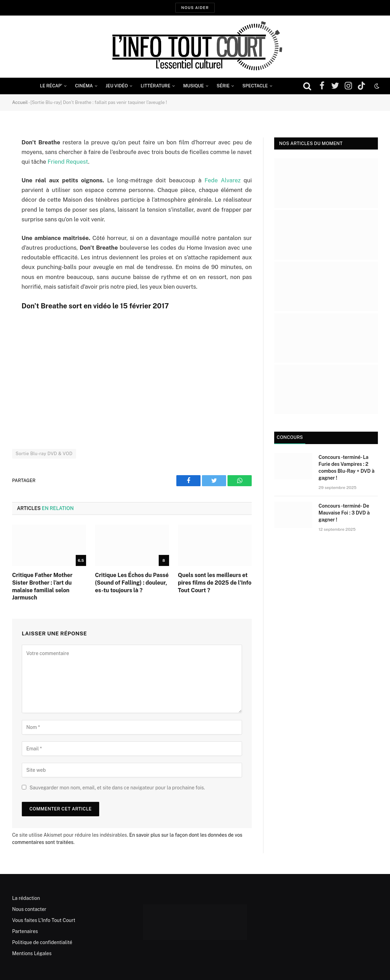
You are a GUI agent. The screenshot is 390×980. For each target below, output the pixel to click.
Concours (290, 437)
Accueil (20, 102)
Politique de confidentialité (42, 942)
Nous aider (195, 8)
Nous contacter (29, 909)
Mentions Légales (32, 953)
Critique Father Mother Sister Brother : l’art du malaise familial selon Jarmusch (42, 586)
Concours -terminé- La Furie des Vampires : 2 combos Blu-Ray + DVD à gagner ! (346, 468)
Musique (194, 86)
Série (223, 86)
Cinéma (84, 86)
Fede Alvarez (223, 180)
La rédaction (26, 898)
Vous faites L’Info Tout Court (44, 920)
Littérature (156, 86)
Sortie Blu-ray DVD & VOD (44, 454)
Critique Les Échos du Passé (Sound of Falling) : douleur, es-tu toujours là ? (132, 583)
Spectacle (255, 86)
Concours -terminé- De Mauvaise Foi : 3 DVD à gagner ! (344, 513)
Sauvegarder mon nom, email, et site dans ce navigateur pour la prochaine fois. (117, 788)
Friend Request (68, 162)
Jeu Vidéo (117, 86)
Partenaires (25, 931)
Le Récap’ (51, 86)
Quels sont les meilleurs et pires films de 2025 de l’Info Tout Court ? (215, 583)
